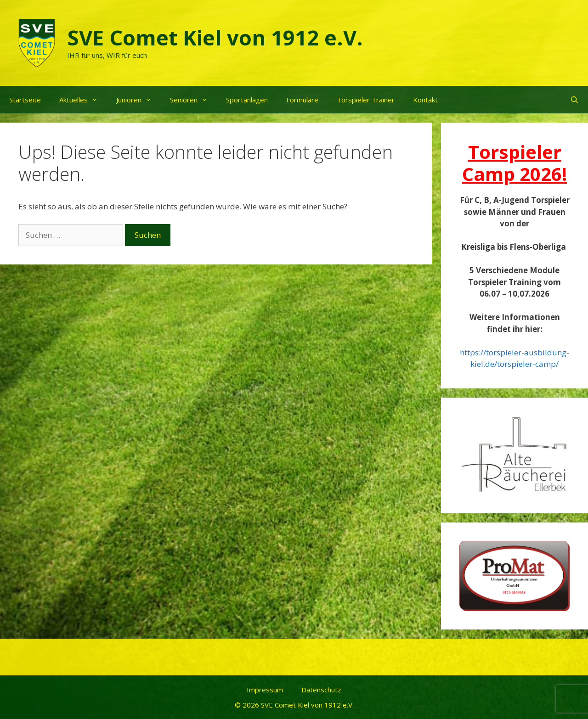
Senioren (193, 100)
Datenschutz (321, 690)
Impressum (265, 690)
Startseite (25, 100)
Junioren (139, 100)
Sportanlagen (247, 100)
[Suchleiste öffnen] (574, 100)
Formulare (302, 100)
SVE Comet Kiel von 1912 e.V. (215, 37)
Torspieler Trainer (366, 100)
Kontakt (425, 100)
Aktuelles (83, 100)
